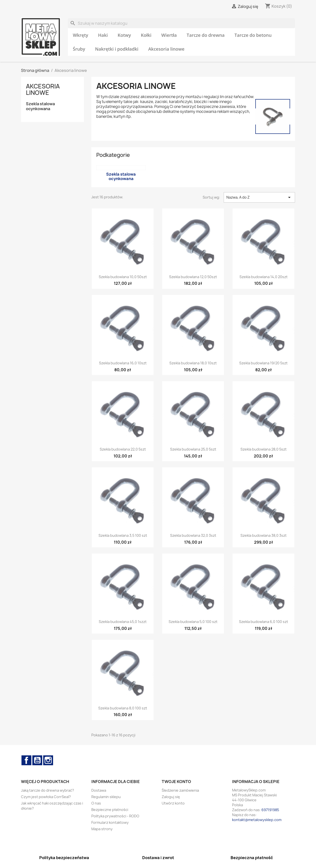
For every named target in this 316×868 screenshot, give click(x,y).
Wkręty (80, 35)
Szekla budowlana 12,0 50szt (193, 277)
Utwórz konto (173, 803)
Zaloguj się (171, 797)
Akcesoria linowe (166, 49)
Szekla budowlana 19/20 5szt (263, 363)
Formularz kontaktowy (110, 822)
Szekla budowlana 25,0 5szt (193, 449)
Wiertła (169, 35)
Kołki (146, 35)
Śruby (79, 49)
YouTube (37, 760)
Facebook (26, 760)
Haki (103, 35)
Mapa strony (102, 829)
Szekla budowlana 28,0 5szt (264, 449)
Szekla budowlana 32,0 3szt (193, 535)
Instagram (48, 760)
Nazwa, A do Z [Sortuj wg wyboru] (259, 197)
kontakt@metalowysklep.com (257, 820)
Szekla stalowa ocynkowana (40, 106)
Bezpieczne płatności (110, 810)
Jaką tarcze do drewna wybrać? (48, 790)
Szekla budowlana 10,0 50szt (123, 277)
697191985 (270, 810)
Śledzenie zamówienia (180, 790)
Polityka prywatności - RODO (115, 816)
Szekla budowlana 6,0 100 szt (264, 622)
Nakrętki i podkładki (117, 49)
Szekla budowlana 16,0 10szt (123, 363)
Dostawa (99, 790)
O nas (96, 803)
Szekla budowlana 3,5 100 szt (123, 535)
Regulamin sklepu (106, 797)
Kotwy (124, 35)
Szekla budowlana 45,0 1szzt (123, 622)
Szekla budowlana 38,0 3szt (264, 535)
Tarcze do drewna (206, 35)
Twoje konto (176, 782)
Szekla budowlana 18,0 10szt (193, 363)
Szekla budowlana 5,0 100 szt (193, 622)
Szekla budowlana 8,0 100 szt (123, 708)
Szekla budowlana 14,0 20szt (264, 277)
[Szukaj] (181, 23)
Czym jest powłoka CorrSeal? (46, 797)
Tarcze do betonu (253, 35)
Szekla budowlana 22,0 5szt (123, 449)
